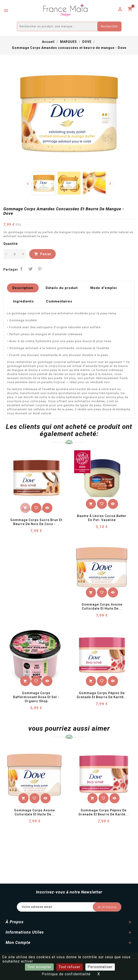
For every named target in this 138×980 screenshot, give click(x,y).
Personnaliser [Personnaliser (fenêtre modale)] (100, 967)
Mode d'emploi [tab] (104, 288)
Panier (43, 254)
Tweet (31, 269)
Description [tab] (23, 288)
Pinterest (40, 269)
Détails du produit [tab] (62, 288)
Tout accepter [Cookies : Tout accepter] (39, 967)
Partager (21, 269)
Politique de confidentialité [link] (66, 974)
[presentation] (28, 184)
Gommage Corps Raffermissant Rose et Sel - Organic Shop (37, 699)
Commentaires (59, 303)
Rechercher (109, 26)
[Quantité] (15, 254)
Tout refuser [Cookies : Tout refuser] (70, 967)
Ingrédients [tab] (23, 303)
